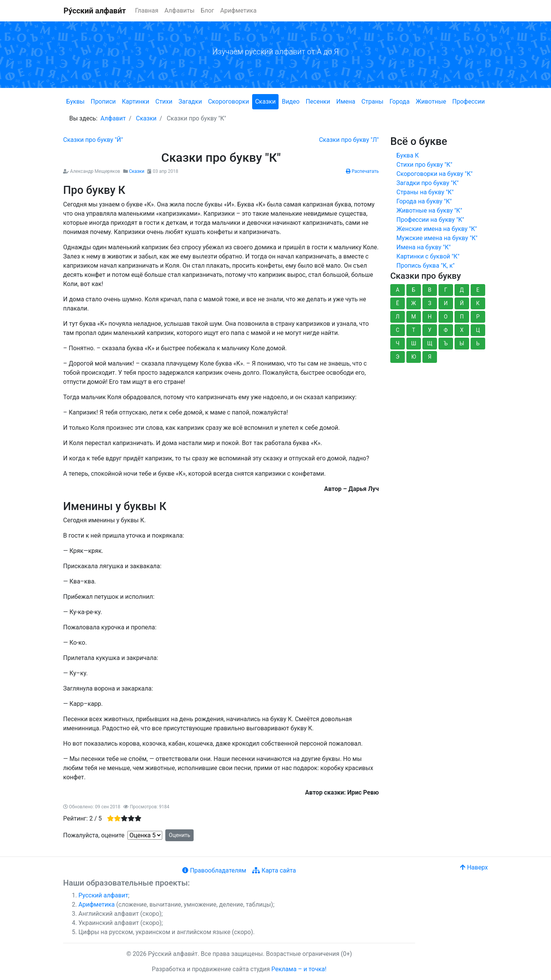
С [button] (397, 330)
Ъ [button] (446, 343)
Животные (431, 102)
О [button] (446, 317)
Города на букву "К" (424, 201)
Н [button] (430, 317)
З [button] (430, 303)
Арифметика (239, 11)
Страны (372, 102)
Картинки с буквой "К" (428, 256)
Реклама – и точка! (299, 969)
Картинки (136, 102)
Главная (147, 11)
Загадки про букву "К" (428, 183)
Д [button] (462, 290)
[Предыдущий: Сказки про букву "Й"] (93, 140)
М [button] (414, 317)
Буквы (75, 102)
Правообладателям (214, 870)
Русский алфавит (103, 895)
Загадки (190, 102)
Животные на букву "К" (429, 210)
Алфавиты (180, 11)
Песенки (318, 102)
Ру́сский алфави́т (95, 11)
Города (399, 102)
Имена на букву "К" (424, 247)
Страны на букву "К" (425, 192)
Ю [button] (414, 357)
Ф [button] (446, 330)
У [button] (430, 330)
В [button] (430, 290)
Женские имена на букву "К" (437, 229)
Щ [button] (430, 343)
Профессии (469, 102)
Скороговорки (229, 102)
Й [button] (462, 303)
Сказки (266, 102)
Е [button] (478, 290)
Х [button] (462, 330)
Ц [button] (478, 330)
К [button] (478, 303)
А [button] (397, 290)
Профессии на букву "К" (430, 220)
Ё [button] (398, 303)
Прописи (103, 102)
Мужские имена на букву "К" (437, 238)
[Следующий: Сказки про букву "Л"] (349, 140)
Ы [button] (462, 343)
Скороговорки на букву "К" (434, 174)
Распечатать (362, 171)
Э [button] (397, 357)
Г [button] (446, 290)
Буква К (408, 155)
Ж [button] (414, 303)
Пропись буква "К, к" (425, 266)
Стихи (164, 102)
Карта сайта (274, 870)
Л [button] (398, 317)
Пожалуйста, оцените (94, 835)
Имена (346, 102)
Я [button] (430, 357)
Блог (207, 11)
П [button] (462, 317)
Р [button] (478, 317)
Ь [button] (478, 343)
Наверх (474, 867)
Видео (290, 102)
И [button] (446, 303)
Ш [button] (413, 343)
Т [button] (414, 330)
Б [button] (414, 290)
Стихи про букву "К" (424, 165)
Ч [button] (398, 343)
